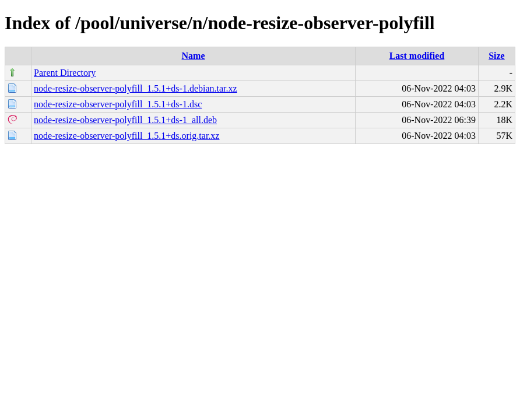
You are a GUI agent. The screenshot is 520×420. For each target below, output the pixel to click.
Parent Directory (65, 73)
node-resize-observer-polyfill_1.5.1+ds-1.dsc (118, 104)
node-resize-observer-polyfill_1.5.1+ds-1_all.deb (125, 120)
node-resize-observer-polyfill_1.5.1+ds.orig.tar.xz (127, 136)
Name (194, 56)
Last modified (417, 56)
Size (497, 56)
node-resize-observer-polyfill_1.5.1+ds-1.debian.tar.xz (136, 88)
